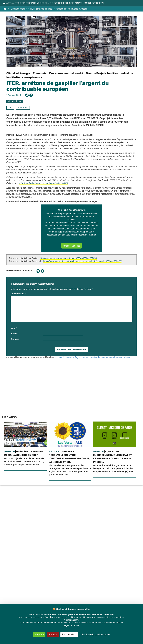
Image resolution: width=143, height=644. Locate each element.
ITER (10, 108)
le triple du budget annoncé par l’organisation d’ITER (43, 183)
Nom (14, 328)
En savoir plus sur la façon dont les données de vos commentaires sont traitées (93, 357)
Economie (40, 73)
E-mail (14, 334)
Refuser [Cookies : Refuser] (53, 635)
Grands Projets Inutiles (102, 73)
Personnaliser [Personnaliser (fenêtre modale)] (69, 635)
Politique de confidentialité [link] (96, 635)
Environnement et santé (66, 73)
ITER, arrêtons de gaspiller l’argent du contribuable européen (58, 86)
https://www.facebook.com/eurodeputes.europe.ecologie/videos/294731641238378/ (82, 261)
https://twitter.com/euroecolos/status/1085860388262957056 (68, 258)
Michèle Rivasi (15, 101)
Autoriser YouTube (72, 246)
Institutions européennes (24, 77)
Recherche (23, 108)
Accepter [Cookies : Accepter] (39, 635)
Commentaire (18, 294)
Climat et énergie (19, 9)
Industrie (127, 73)
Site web (15, 339)
